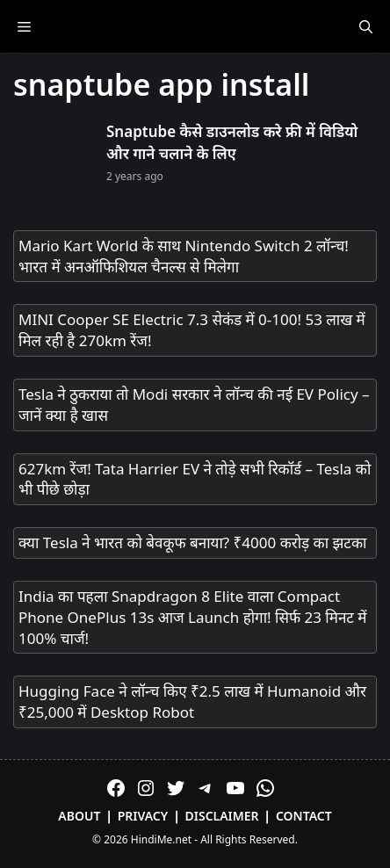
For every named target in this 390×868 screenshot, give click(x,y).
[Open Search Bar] (366, 26)
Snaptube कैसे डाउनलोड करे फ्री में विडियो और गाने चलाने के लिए (232, 143)
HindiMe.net (161, 839)
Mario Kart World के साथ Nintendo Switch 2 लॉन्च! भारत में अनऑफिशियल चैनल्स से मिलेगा (184, 256)
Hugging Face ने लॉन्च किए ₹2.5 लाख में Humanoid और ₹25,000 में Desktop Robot (192, 702)
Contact (304, 816)
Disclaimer (222, 816)
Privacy (143, 816)
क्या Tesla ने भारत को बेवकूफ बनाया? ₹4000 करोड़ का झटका (192, 542)
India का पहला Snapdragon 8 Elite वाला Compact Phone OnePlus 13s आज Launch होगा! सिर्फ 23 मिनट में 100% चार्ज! (193, 617)
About (79, 816)
